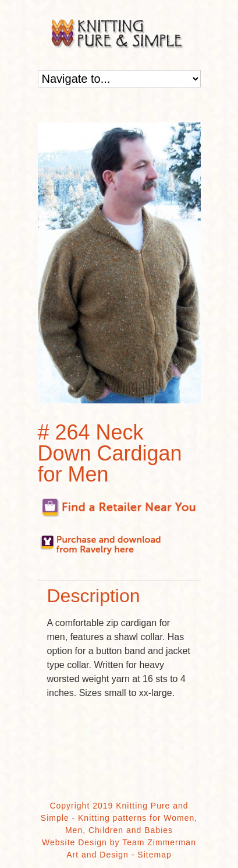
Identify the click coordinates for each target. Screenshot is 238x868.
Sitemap (154, 855)
